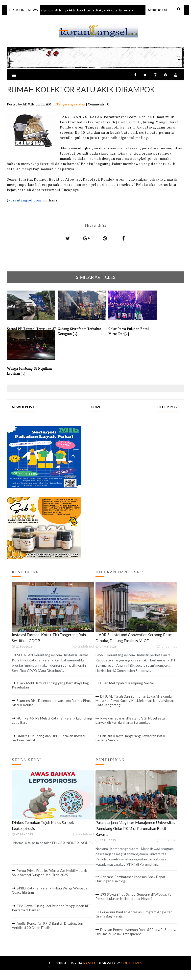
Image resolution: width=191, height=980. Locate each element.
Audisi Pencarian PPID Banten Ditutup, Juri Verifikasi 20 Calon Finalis (48, 925)
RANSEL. (90, 963)
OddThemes (131, 963)
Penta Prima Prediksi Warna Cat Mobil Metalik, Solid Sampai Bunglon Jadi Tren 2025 (50, 873)
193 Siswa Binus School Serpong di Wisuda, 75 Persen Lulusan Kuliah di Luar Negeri (133, 896)
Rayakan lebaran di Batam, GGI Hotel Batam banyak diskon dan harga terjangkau (131, 720)
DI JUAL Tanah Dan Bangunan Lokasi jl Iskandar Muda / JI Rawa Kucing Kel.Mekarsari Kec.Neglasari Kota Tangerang (135, 701)
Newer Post (23, 407)
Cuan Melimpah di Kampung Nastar (127, 683)
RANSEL (98, 25)
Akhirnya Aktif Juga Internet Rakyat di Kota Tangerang (97, 10)
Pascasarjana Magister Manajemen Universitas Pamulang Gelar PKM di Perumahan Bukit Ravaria (135, 828)
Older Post (168, 407)
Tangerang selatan (71, 104)
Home (96, 407)
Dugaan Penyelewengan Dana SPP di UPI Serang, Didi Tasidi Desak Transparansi (136, 932)
